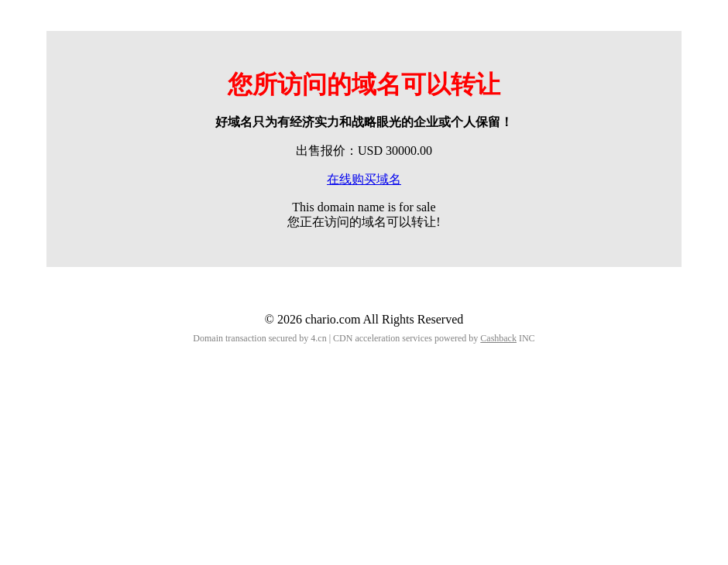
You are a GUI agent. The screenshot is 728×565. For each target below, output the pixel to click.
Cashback (498, 338)
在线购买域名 (364, 179)
